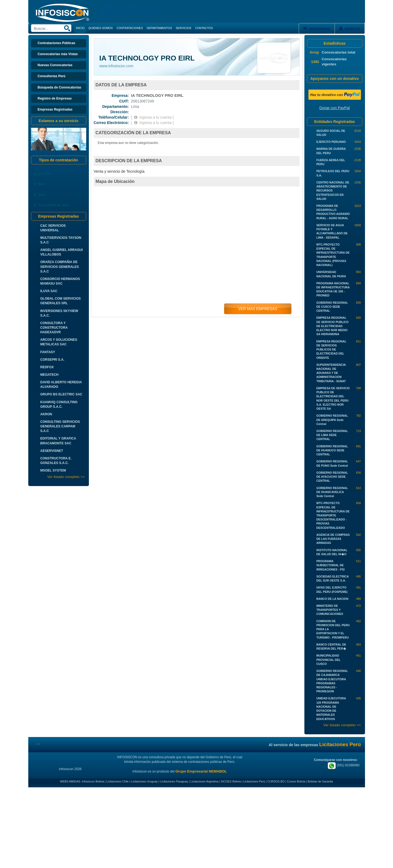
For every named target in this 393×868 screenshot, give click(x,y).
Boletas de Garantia (320, 781)
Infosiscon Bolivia (93, 781)
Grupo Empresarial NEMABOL (201, 771)
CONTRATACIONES (130, 28)
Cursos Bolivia (296, 781)
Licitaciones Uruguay (144, 781)
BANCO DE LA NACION (333, 599)
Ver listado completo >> (66, 477)
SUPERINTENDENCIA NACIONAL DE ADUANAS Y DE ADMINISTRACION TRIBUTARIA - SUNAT (331, 373)
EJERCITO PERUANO (331, 142)
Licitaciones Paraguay (174, 781)
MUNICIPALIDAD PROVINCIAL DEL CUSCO (329, 660)
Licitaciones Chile (118, 781)
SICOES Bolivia (231, 781)
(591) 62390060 (344, 765)
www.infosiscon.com (116, 66)
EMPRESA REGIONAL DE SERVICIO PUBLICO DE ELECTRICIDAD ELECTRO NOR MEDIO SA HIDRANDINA (333, 326)
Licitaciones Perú (254, 781)
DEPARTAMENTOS (159, 28)
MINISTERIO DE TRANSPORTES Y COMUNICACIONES (330, 610)
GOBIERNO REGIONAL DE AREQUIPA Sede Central (332, 420)
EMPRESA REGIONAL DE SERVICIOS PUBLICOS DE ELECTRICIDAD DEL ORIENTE (331, 350)
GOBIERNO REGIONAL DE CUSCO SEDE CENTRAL (332, 307)
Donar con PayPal (335, 108)
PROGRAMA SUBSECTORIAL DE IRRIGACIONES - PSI (331, 565)
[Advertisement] (197, 828)
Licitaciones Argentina (204, 781)
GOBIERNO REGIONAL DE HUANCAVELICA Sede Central (332, 492)
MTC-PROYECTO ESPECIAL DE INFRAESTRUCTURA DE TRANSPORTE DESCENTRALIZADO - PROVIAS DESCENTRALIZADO (333, 515)
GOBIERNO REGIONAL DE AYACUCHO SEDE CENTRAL (332, 477)
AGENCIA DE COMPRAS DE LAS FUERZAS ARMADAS (333, 539)
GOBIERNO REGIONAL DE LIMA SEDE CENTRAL (332, 435)
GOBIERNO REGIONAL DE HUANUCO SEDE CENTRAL (332, 450)
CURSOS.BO (276, 781)
